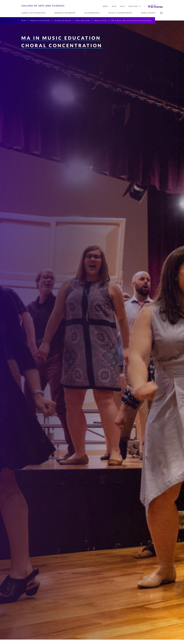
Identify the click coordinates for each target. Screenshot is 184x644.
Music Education (83, 20)
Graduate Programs (63, 20)
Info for (135, 6)
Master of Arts (101, 20)
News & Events (148, 13)
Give (114, 6)
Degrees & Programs (65, 13)
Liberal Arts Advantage (34, 13)
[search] (161, 13)
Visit (122, 6)
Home (24, 20)
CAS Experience (92, 13)
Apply (106, 6)
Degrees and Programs (40, 20)
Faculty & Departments (120, 13)
